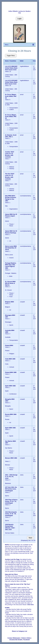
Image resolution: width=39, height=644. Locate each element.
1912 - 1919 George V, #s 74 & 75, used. (11, 477)
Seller (22, 61)
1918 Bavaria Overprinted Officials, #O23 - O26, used (10, 527)
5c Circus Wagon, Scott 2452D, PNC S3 (11, 96)
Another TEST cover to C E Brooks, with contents (10, 154)
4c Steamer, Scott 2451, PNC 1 (11, 136)
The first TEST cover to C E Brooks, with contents (10, 176)
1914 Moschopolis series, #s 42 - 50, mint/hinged (11, 514)
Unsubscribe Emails (16, 640)
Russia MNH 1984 (11, 414)
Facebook (27, 640)
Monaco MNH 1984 (11, 458)
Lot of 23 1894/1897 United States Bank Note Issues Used (11, 68)
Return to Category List (19, 631)
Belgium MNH (10, 302)
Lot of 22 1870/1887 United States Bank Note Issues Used (11, 82)
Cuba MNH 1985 (10, 359)
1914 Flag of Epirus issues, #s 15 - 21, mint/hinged (11, 501)
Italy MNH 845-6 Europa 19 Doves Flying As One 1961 (11, 198)
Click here (30, 605)
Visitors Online (26, 638)
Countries (13, 61)
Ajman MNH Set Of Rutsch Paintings (11, 232)
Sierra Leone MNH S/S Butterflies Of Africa (11, 248)
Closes (35, 61)
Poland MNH (9, 345)
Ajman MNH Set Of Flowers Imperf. (11, 215)
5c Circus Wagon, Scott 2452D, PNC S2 (11, 117)
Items (7, 61)
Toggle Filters (11, 56)
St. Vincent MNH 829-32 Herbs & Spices (10, 283)
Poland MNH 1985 (11, 372)
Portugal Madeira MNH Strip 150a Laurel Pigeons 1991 (11, 266)
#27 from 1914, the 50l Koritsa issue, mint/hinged (11, 489)
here (25, 581)
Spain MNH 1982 (10, 386)
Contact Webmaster (14, 638)
